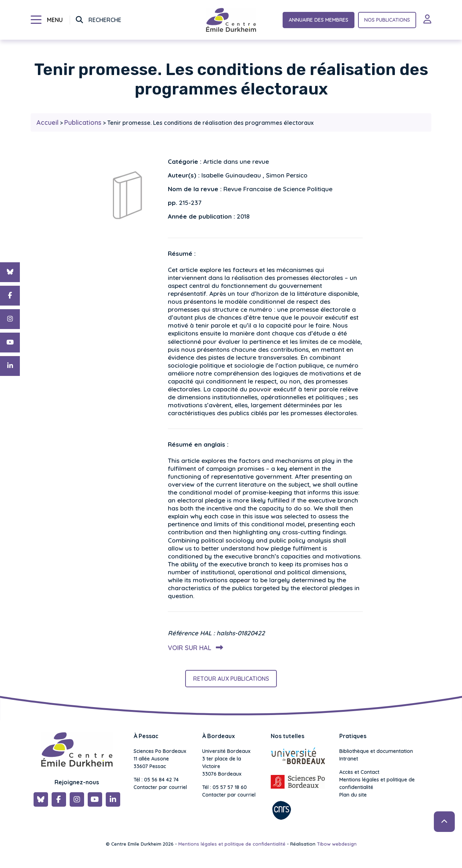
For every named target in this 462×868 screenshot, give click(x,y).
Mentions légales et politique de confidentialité (377, 783)
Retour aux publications (231, 679)
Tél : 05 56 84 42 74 (156, 780)
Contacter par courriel (160, 787)
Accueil (47, 122)
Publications (83, 122)
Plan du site (353, 795)
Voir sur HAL (194, 648)
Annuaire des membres (319, 20)
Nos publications (387, 20)
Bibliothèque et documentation (376, 751)
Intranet (349, 759)
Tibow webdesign (337, 844)
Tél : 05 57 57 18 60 (225, 787)
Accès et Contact (359, 772)
